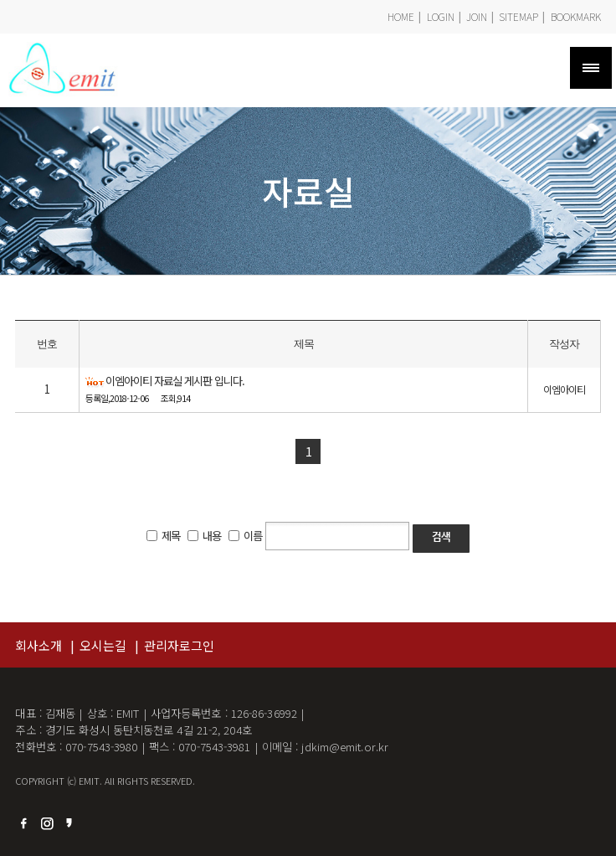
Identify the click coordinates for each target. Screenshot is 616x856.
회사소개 (38, 645)
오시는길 (103, 645)
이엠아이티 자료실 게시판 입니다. (175, 382)
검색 (441, 537)
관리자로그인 (179, 645)
